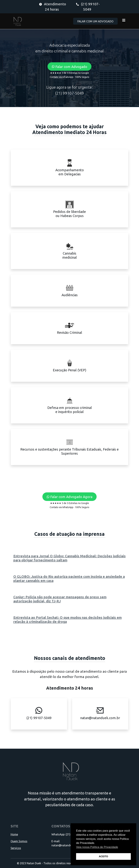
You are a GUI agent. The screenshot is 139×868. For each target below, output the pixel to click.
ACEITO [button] (103, 856)
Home (14, 834)
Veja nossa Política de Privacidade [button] (97, 847)
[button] (69, 67)
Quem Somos (19, 841)
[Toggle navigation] (124, 21)
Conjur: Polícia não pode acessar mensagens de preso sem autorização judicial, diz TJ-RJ (60, 599)
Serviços (16, 848)
